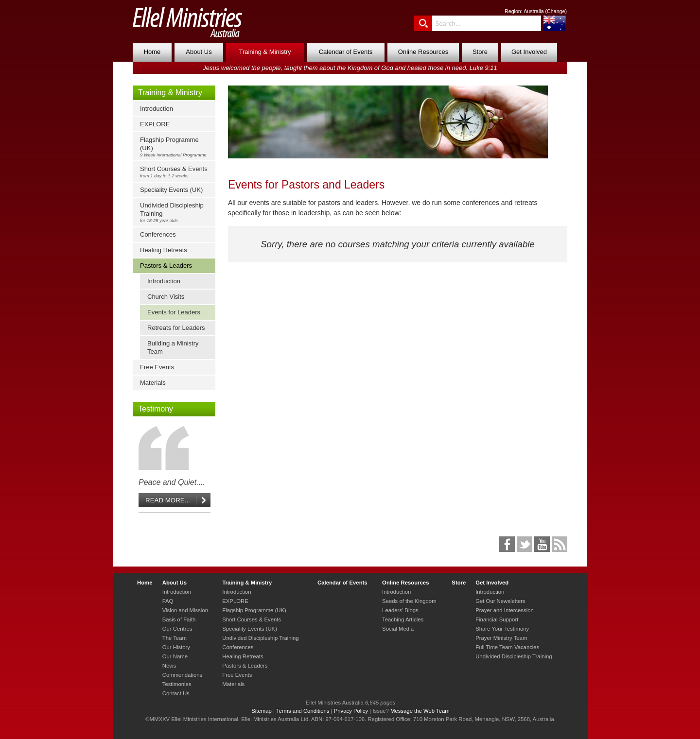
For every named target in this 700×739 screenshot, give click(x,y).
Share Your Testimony (502, 629)
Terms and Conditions (303, 711)
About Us (199, 52)
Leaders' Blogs (400, 610)
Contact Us (176, 693)
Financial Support (497, 619)
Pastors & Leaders (166, 266)
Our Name (175, 656)
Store (480, 52)
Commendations (182, 675)
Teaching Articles (403, 619)
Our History (176, 647)
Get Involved (529, 52)
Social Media (398, 629)
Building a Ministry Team (173, 347)
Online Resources (423, 52)
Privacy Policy (351, 711)
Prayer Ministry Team (501, 638)
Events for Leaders (174, 312)
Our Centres (177, 629)
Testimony (156, 409)
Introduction (157, 109)
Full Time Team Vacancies (507, 647)
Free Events (157, 367)
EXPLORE (155, 124)
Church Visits (166, 297)
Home (152, 52)
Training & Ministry (265, 52)
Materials (153, 383)
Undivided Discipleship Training (176, 212)
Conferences (158, 234)
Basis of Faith (179, 619)
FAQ (168, 601)
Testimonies (177, 684)
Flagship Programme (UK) (176, 147)
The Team (175, 638)
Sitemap (262, 711)
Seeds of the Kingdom (409, 601)
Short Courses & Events (176, 172)
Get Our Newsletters (500, 601)
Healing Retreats (164, 250)
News (169, 666)
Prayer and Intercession (505, 610)
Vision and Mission (185, 610)
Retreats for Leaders (176, 328)
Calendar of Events (346, 52)
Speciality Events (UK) (171, 190)
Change (556, 11)
